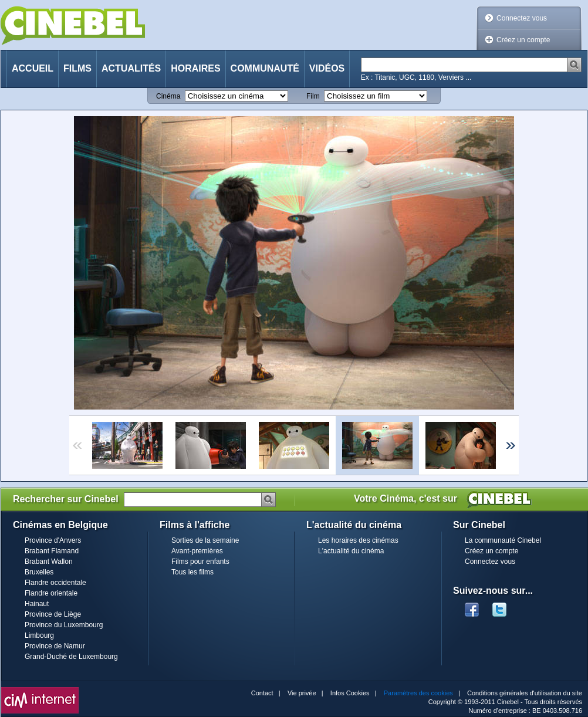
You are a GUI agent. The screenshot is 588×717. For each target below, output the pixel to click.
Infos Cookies (350, 693)
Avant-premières (197, 551)
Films (77, 68)
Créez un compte (523, 40)
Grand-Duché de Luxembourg (71, 657)
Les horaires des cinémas (358, 540)
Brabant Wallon (49, 562)
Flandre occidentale (55, 583)
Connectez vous (522, 18)
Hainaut (37, 604)
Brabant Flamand (52, 551)
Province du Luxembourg (64, 625)
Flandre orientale (51, 593)
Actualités (131, 68)
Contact (262, 693)
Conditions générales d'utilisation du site (525, 693)
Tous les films (192, 572)
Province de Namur (55, 646)
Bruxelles (39, 572)
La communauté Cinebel (503, 540)
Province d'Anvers (53, 540)
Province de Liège (53, 614)
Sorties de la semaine (205, 540)
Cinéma (168, 96)
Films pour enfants (200, 562)
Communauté (265, 68)
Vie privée (302, 693)
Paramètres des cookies (418, 693)
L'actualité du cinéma (351, 551)
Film (313, 96)
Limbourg (39, 635)
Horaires (195, 68)
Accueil (33, 68)
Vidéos (327, 68)
